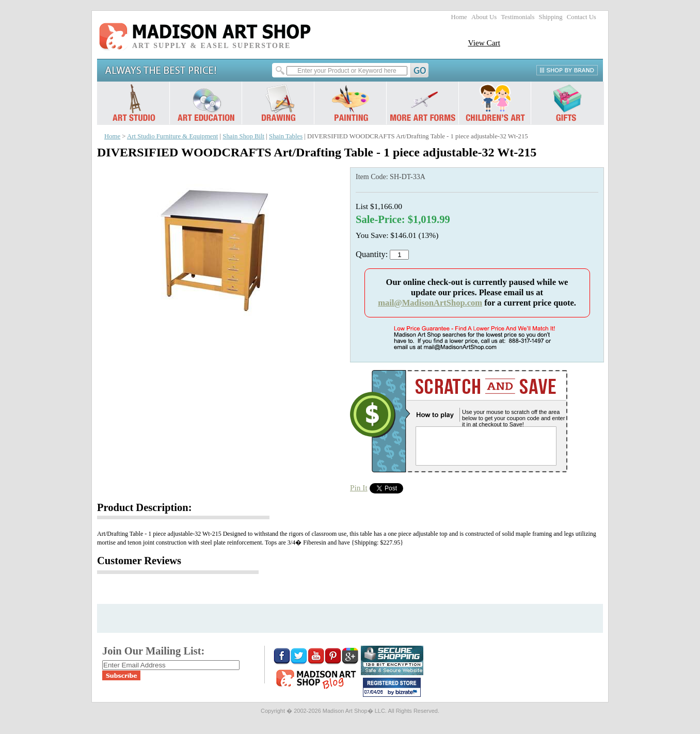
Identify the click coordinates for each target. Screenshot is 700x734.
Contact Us (582, 17)
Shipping (551, 17)
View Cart (484, 43)
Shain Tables (286, 136)
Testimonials (518, 17)
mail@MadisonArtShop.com (430, 303)
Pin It (359, 488)
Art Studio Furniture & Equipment (172, 136)
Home (459, 17)
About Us (484, 17)
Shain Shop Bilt (243, 136)
